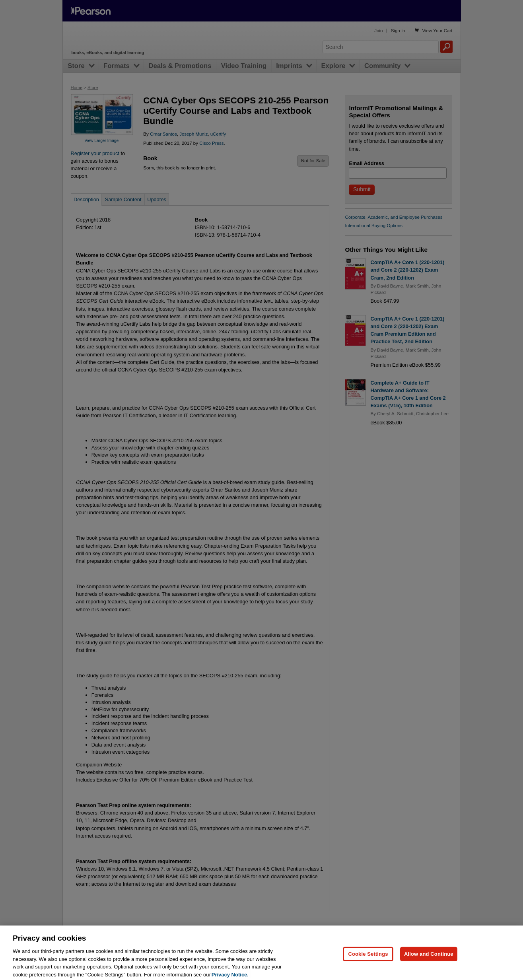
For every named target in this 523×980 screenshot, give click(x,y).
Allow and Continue (429, 960)
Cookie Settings (368, 960)
